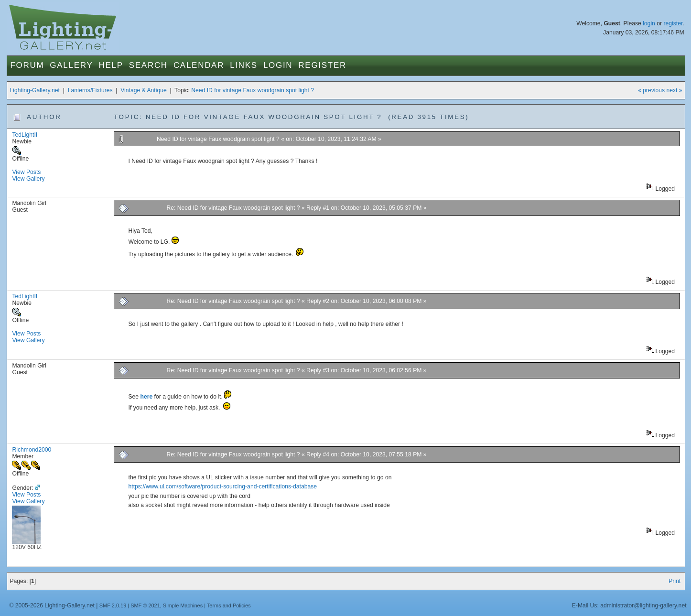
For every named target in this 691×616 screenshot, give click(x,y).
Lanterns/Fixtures (90, 90)
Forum (27, 65)
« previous (651, 90)
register (673, 23)
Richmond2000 (32, 450)
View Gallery (28, 179)
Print (675, 581)
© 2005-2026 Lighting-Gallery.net (52, 605)
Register (322, 65)
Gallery (71, 65)
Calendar (199, 65)
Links (244, 65)
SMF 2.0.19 (113, 605)
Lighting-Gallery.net (35, 90)
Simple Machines (183, 605)
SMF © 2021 (145, 605)
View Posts (26, 172)
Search (148, 65)
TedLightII (25, 135)
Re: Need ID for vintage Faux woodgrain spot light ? (233, 208)
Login (278, 65)
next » (674, 90)
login (649, 23)
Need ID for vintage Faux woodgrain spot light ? (253, 90)
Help (111, 65)
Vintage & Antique (143, 90)
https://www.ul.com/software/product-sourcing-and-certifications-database (223, 486)
